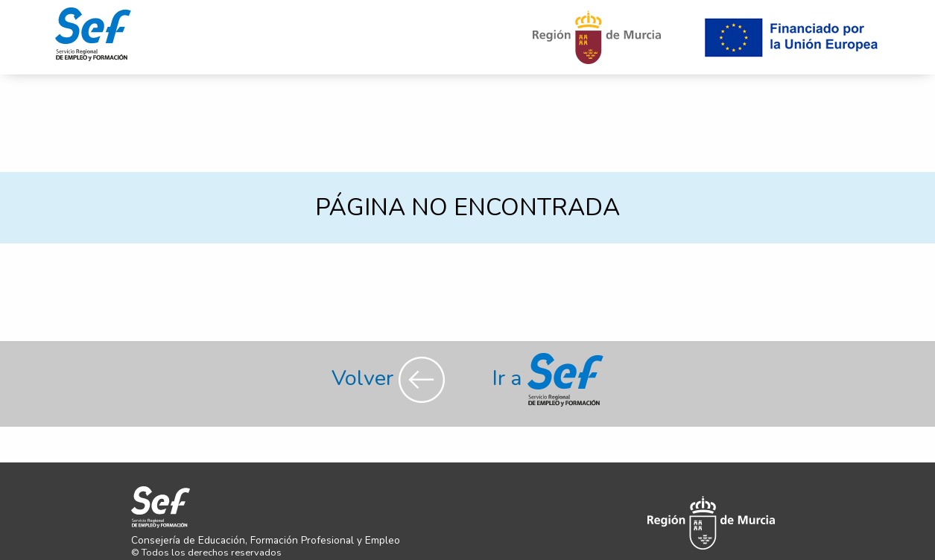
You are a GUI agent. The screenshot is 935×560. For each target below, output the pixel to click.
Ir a (548, 378)
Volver (391, 378)
